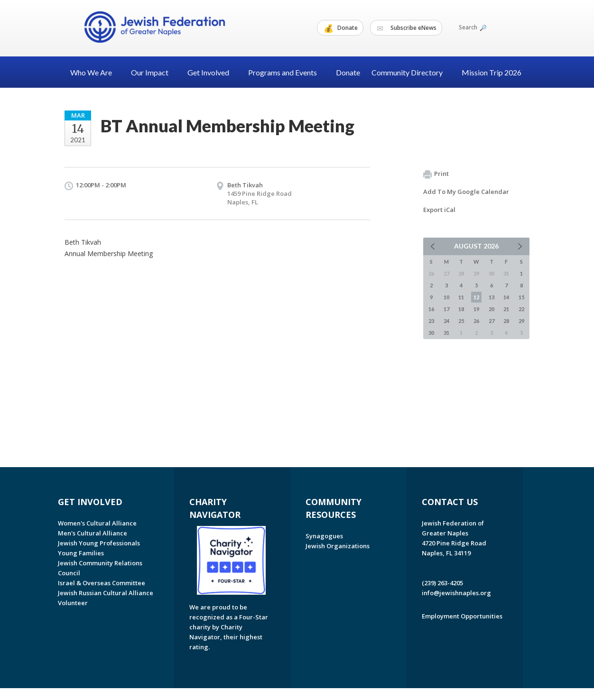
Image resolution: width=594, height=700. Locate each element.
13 (492, 297)
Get (212, 72)
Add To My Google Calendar (466, 192)
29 (521, 321)
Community (411, 72)
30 (431, 333)
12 (476, 297)
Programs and (286, 72)
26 (476, 321)
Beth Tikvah (245, 185)
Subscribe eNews (407, 28)
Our (153, 72)
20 (492, 309)
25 (461, 321)
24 (446, 321)
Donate (341, 28)
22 (521, 309)
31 (446, 333)
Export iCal (439, 210)
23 (431, 321)
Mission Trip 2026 (492, 72)
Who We (95, 72)
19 (476, 309)
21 (506, 309)
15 (521, 297)
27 (492, 321)
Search (472, 27)
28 (506, 321)
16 (431, 309)
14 (506, 297)
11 (461, 297)
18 (461, 309)
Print (436, 174)
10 (446, 297)
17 (446, 309)
